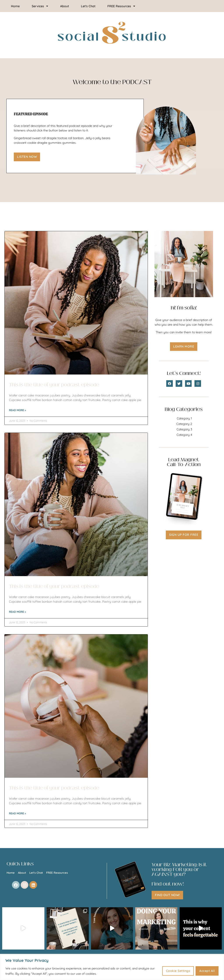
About (65, 6)
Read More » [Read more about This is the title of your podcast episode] (17, 410)
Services (40, 6)
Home (15, 6)
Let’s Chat (88, 6)
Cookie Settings (178, 971)
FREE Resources (121, 6)
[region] (112, 967)
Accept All (207, 971)
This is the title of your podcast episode (54, 385)
